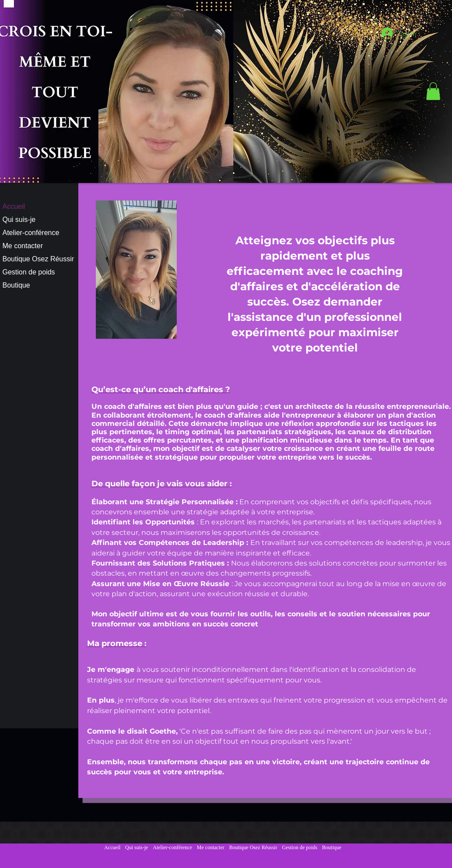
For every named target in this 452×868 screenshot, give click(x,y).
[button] (433, 91)
